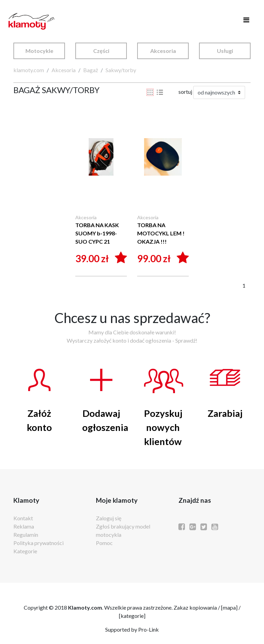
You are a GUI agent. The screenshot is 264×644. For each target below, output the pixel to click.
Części (101, 51)
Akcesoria (163, 51)
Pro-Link (148, 629)
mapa (229, 607)
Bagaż (91, 70)
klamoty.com (29, 70)
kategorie (132, 616)
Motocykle (39, 51)
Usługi (225, 51)
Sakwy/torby (121, 70)
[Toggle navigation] (246, 21)
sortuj (185, 92)
